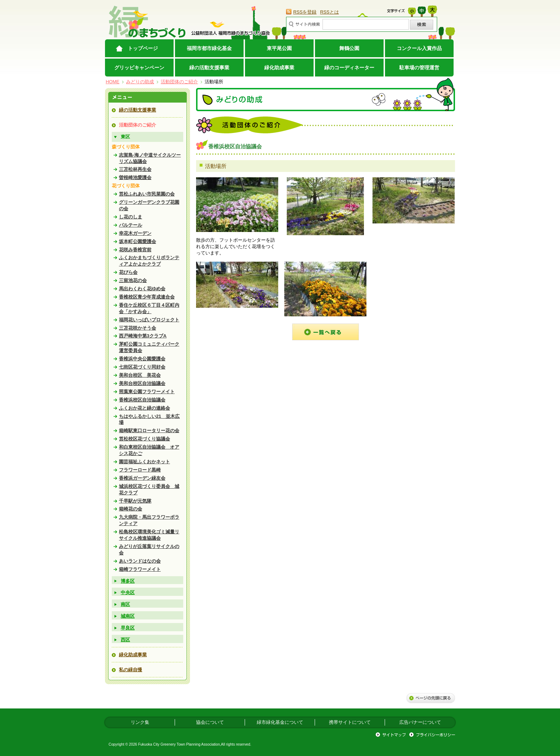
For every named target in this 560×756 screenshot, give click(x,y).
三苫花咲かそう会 (137, 328)
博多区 (128, 581)
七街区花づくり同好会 (142, 367)
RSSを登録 (305, 12)
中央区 (128, 592)
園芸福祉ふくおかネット (144, 462)
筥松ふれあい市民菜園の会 (147, 194)
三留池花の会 (133, 280)
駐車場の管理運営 (419, 68)
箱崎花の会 (131, 509)
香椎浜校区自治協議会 (142, 400)
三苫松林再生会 (135, 169)
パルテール (131, 225)
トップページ (143, 48)
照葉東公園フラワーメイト (147, 392)
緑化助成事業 (279, 68)
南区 (125, 604)
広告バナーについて (420, 722)
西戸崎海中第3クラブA (143, 336)
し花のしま (131, 217)
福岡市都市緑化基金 (209, 48)
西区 (125, 640)
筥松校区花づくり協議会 (144, 439)
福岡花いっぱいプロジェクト (149, 320)
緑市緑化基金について (280, 722)
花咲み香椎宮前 (135, 250)
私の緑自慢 (131, 670)
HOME (112, 82)
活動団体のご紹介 (179, 82)
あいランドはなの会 (140, 561)
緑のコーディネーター (349, 68)
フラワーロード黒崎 (140, 470)
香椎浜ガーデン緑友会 (142, 478)
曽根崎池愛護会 (135, 177)
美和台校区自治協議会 (142, 383)
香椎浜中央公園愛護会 (142, 359)
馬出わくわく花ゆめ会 (142, 289)
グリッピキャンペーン (139, 68)
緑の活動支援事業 (209, 68)
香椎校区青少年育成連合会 (147, 297)
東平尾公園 (279, 48)
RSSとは (329, 12)
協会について (210, 722)
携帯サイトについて (350, 722)
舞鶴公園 (349, 48)
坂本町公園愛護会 (137, 241)
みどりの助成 (140, 82)
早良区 (128, 628)
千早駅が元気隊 (135, 501)
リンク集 (140, 722)
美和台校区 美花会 (140, 375)
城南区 (128, 616)
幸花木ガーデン (135, 233)
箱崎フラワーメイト (140, 569)
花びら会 (128, 272)
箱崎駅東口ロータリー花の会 (149, 431)
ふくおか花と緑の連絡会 (144, 408)
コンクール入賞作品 (419, 48)
